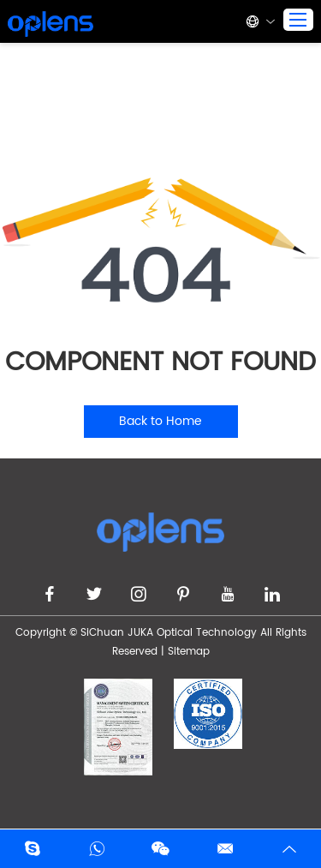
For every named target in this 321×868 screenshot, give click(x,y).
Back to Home (160, 421)
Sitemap (189, 652)
